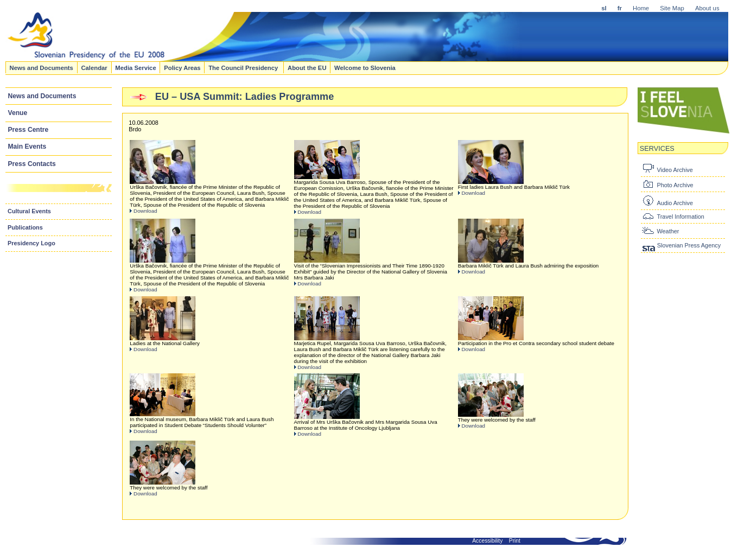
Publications (25, 227)
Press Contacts (32, 164)
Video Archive (675, 170)
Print (515, 541)
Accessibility (487, 541)
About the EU (307, 67)
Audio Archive (675, 203)
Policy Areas (182, 67)
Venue (18, 113)
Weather (668, 231)
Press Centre (28, 130)
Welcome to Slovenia (365, 67)
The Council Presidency (244, 67)
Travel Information (680, 217)
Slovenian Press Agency (689, 245)
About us (707, 8)
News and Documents (41, 67)
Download (145, 211)
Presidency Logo (31, 243)
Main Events (27, 147)
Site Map (672, 8)
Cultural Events (29, 211)
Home (641, 8)
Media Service (135, 67)
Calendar (94, 67)
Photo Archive (675, 185)
